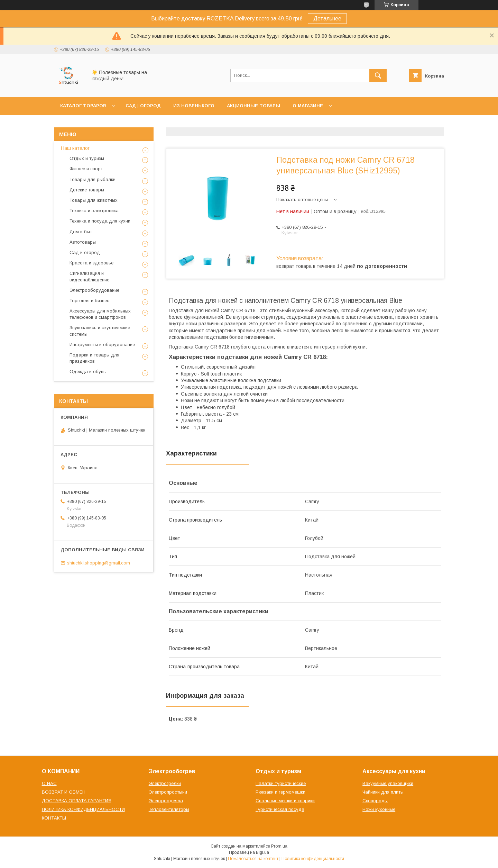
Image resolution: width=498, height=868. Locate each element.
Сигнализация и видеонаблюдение (89, 276)
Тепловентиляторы (169, 809)
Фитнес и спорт (86, 169)
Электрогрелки (165, 783)
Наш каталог (75, 148)
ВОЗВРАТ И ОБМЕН (64, 792)
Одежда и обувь (88, 372)
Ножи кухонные (379, 809)
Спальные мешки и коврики (285, 801)
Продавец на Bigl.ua (249, 852)
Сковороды (375, 801)
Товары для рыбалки (93, 179)
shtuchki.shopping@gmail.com (99, 563)
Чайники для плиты (383, 792)
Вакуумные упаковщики (388, 783)
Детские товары (87, 190)
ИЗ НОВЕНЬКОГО (194, 106)
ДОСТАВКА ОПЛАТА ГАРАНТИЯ (77, 801)
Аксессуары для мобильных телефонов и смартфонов (100, 314)
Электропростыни (168, 792)
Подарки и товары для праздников (94, 358)
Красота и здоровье (91, 263)
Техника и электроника (94, 211)
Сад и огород (85, 252)
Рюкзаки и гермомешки (280, 792)
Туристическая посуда (280, 809)
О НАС (49, 783)
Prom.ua (279, 846)
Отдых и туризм (87, 158)
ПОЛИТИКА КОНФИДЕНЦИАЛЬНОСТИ (83, 809)
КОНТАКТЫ (54, 818)
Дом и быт (81, 232)
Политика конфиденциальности (313, 859)
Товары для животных (94, 200)
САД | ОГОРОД (143, 106)
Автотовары (83, 242)
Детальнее (327, 19)
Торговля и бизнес (89, 301)
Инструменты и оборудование (102, 345)
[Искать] (378, 75)
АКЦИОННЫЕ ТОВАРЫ (253, 106)
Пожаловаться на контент (253, 859)
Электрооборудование (94, 290)
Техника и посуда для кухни (100, 221)
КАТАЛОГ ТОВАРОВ (83, 106)
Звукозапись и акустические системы (100, 331)
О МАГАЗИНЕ (308, 106)
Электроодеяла (166, 801)
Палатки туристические (281, 783)
